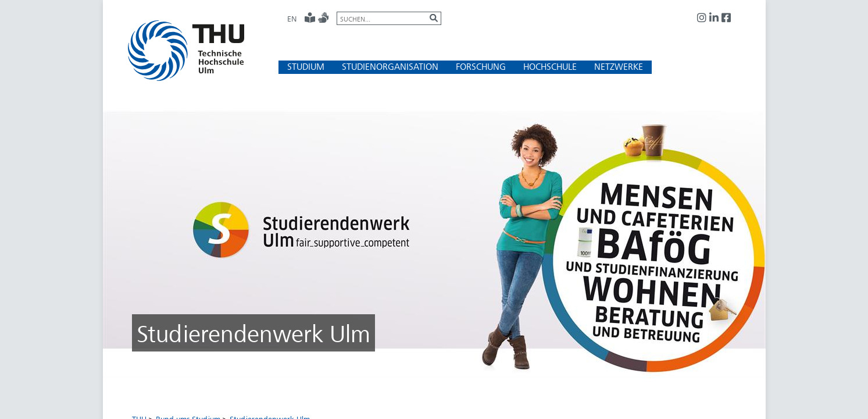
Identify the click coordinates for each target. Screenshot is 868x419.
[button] (306, 67)
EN (292, 19)
